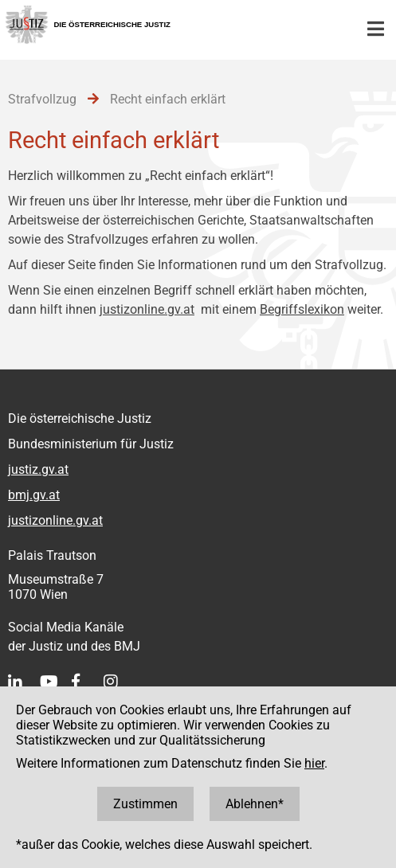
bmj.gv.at (34, 495)
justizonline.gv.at (147, 309)
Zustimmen (145, 804)
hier (314, 763)
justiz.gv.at (38, 469)
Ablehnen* (255, 804)
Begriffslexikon (302, 309)
